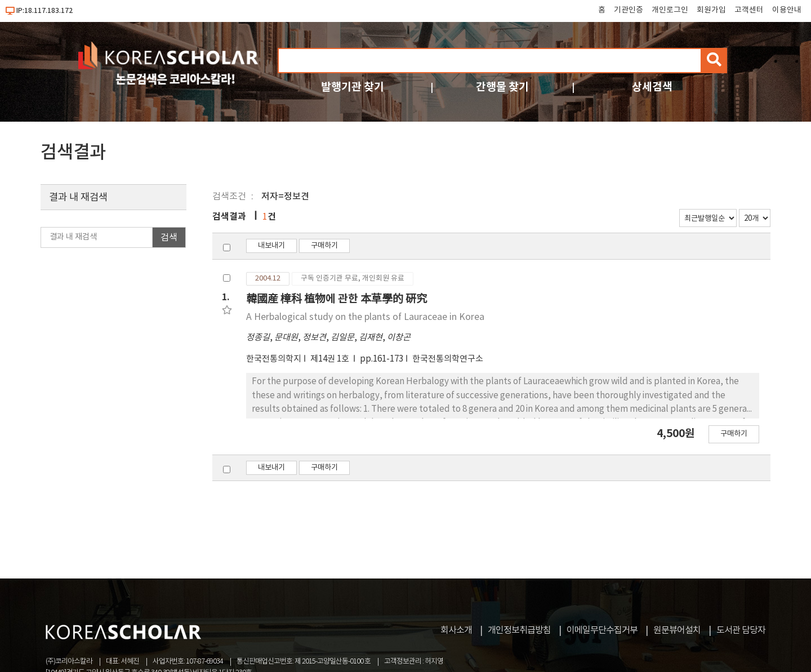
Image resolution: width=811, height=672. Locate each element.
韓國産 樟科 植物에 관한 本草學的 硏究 (337, 299)
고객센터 (749, 10)
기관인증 (629, 10)
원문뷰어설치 (677, 630)
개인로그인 (670, 10)
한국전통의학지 (274, 359)
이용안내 (787, 10)
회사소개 (456, 630)
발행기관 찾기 (353, 87)
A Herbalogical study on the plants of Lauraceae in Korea (365, 317)
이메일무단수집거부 (602, 630)
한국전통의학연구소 (448, 359)
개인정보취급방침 (519, 630)
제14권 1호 (331, 359)
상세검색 (652, 87)
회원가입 (711, 10)
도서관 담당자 (741, 630)
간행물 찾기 (502, 87)
